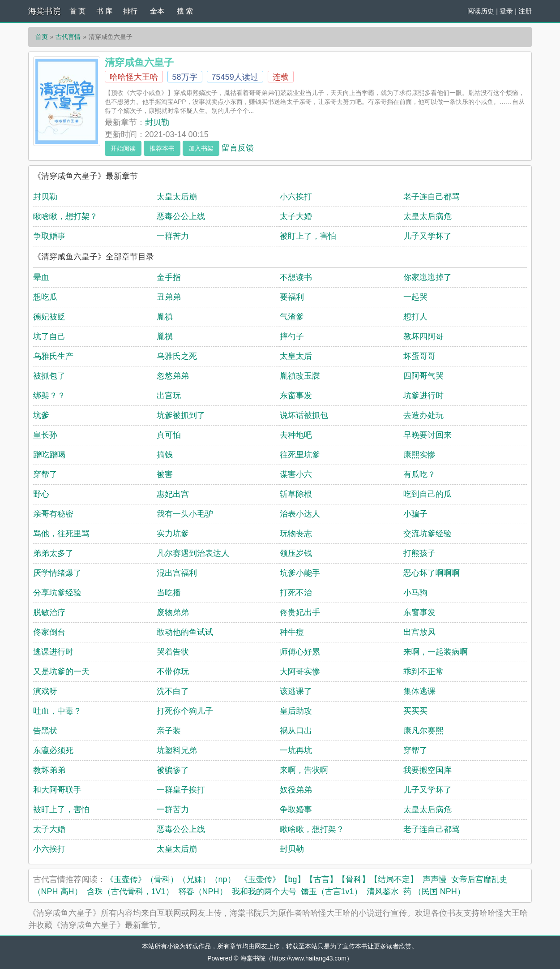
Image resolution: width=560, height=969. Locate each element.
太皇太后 (296, 356)
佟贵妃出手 (300, 612)
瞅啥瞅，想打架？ (65, 216)
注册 (525, 11)
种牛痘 (292, 632)
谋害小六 (296, 474)
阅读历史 (481, 11)
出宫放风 (419, 632)
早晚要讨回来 (427, 435)
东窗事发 (296, 396)
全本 (157, 11)
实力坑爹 (173, 534)
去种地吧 (296, 435)
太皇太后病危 (427, 216)
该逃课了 (296, 691)
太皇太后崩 (177, 197)
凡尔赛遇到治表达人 (193, 553)
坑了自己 (49, 336)
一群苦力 (173, 236)
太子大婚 (296, 216)
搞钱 (165, 455)
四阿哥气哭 (423, 376)
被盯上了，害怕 (308, 236)
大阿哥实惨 (300, 672)
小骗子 (415, 514)
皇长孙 (45, 435)
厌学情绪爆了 (57, 573)
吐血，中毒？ (57, 711)
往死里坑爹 (300, 455)
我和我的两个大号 (264, 891)
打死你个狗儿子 (185, 711)
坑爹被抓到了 (181, 415)
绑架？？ (49, 396)
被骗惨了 (173, 770)
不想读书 (296, 277)
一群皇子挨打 (181, 790)
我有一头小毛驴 (185, 514)
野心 (41, 494)
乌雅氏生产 (53, 356)
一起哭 (415, 297)
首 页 (77, 11)
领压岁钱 (296, 553)
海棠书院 (44, 11)
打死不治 (296, 593)
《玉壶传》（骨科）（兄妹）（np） (171, 879)
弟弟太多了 (53, 553)
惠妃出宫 (173, 494)
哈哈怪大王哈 (134, 77)
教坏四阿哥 (423, 336)
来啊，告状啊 (304, 770)
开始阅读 (123, 148)
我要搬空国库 (427, 770)
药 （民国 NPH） (434, 891)
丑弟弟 (169, 297)
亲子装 (169, 731)
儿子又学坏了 (427, 236)
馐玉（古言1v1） (331, 891)
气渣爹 (292, 317)
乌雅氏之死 (177, 356)
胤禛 (165, 317)
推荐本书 (162, 148)
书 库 (104, 11)
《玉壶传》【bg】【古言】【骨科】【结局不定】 (329, 879)
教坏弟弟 (49, 770)
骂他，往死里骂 (61, 534)
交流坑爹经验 (427, 534)
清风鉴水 (383, 891)
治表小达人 (300, 514)
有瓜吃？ (419, 474)
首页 (42, 37)
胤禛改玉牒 (300, 376)
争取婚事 (49, 236)
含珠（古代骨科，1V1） (130, 891)
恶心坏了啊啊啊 (432, 573)
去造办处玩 (423, 415)
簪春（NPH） (203, 891)
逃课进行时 (53, 652)
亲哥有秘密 (53, 514)
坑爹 (41, 415)
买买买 (415, 711)
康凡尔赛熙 (423, 731)
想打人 (415, 317)
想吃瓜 (45, 297)
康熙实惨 (419, 455)
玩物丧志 (296, 534)
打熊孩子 (419, 553)
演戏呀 (45, 691)
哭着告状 (173, 652)
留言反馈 (238, 148)
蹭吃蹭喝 (49, 455)
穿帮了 (45, 474)
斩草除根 (296, 494)
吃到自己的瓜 (427, 494)
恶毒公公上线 (181, 216)
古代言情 (68, 37)
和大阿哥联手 (57, 790)
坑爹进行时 (423, 396)
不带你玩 (173, 672)
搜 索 (185, 11)
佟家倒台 (49, 632)
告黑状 (45, 731)
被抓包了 (49, 376)
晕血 (41, 277)
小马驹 (415, 593)
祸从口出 (296, 731)
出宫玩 (169, 396)
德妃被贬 (49, 317)
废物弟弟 (173, 612)
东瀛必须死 (53, 750)
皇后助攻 (296, 711)
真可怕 (169, 435)
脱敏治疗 (49, 612)
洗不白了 (173, 691)
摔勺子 (292, 336)
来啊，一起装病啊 (436, 652)
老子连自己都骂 (432, 197)
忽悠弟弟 (173, 376)
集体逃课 (419, 691)
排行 (130, 11)
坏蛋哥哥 (419, 356)
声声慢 (435, 879)
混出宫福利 (177, 573)
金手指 (169, 277)
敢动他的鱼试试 (185, 632)
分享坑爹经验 (57, 593)
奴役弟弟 (296, 790)
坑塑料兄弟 (177, 750)
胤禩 (165, 336)
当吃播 (169, 593)
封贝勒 (157, 122)
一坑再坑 (296, 750)
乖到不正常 (423, 672)
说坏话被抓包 (304, 415)
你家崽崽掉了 (427, 277)
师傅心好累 (300, 652)
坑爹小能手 (300, 573)
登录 (506, 11)
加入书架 (201, 148)
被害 (165, 474)
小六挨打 (296, 197)
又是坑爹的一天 (61, 672)
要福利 (292, 297)
